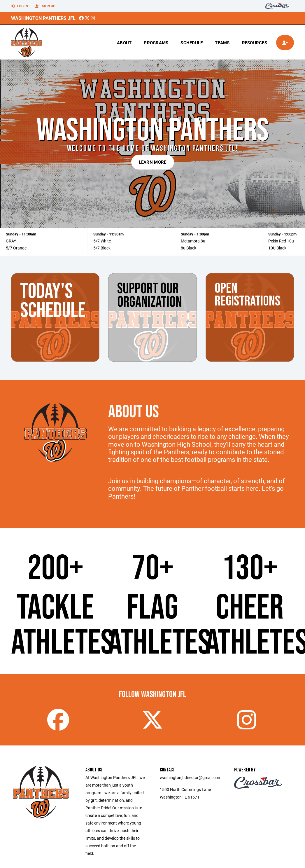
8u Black (189, 248)
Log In (20, 6)
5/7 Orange (16, 248)
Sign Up (45, 6)
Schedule (192, 43)
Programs (156, 43)
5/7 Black (102, 248)
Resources (255, 43)
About (124, 43)
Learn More (153, 162)
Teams (222, 43)
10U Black (277, 248)
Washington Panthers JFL (43, 18)
